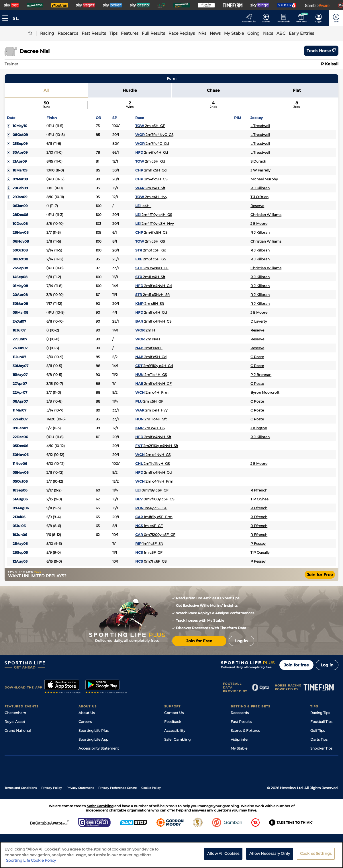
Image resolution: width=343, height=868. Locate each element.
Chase (213, 90)
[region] (171, 855)
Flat (297, 90)
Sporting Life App (93, 739)
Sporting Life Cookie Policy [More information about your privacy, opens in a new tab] (31, 860)
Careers (85, 722)
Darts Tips (319, 739)
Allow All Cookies (223, 853)
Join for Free (320, 575)
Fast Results (241, 722)
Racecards (240, 713)
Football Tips (321, 722)
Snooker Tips (321, 748)
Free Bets (239, 757)
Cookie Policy (151, 808)
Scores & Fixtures (245, 731)
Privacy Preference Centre (117, 808)
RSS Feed (87, 766)
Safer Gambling (177, 739)
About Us (87, 713)
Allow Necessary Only (270, 853)
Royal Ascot (15, 722)
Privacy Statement (80, 808)
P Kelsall (330, 64)
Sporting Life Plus (94, 731)
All (46, 90)
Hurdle (130, 90)
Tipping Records (324, 757)
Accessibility (175, 731)
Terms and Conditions (21, 808)
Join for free (296, 665)
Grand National (18, 731)
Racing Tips (320, 713)
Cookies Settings (316, 853)
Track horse (321, 51)
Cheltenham (15, 713)
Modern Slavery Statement (101, 757)
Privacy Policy (52, 808)
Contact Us (174, 713)
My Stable (239, 748)
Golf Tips (318, 731)
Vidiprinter (240, 739)
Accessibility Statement (99, 748)
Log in (327, 665)
